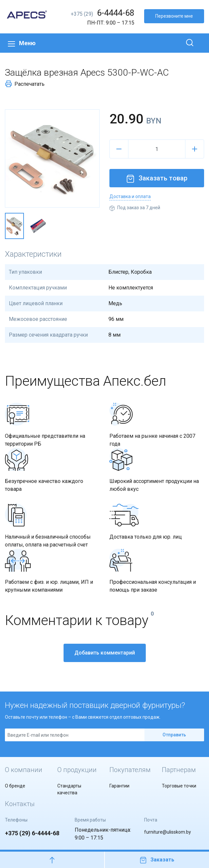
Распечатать (25, 84)
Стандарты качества (69, 789)
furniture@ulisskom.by (168, 832)
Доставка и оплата (130, 196)
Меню (22, 43)
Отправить (174, 735)
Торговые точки (179, 786)
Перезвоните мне (174, 16)
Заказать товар (157, 178)
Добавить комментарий (105, 653)
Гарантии (119, 786)
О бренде (15, 786)
